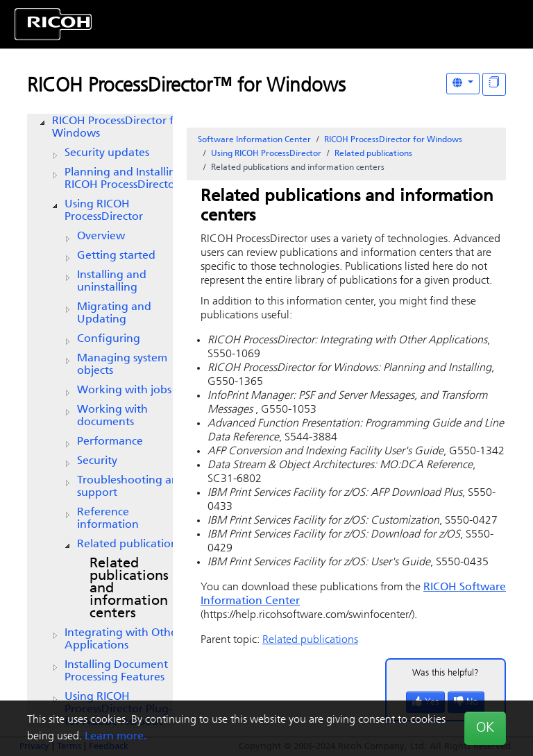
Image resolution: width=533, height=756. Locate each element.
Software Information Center (254, 140)
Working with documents (112, 416)
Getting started (116, 256)
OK (485, 728)
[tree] (100, 422)
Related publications (129, 544)
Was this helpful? (446, 673)
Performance (110, 442)
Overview (101, 237)
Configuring (109, 339)
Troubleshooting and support (131, 487)
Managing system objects (122, 365)
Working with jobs (124, 390)
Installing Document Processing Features (116, 671)
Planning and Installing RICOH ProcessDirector (124, 179)
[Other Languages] (463, 84)
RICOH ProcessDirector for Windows (118, 128)
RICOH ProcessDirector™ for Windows (186, 87)
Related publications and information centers (129, 589)
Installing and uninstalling (112, 282)
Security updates (107, 153)
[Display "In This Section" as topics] (494, 84)
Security (97, 461)
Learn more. (116, 737)
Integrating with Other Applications (123, 639)
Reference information (108, 519)
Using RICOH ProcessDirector (104, 211)
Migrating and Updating (114, 313)
